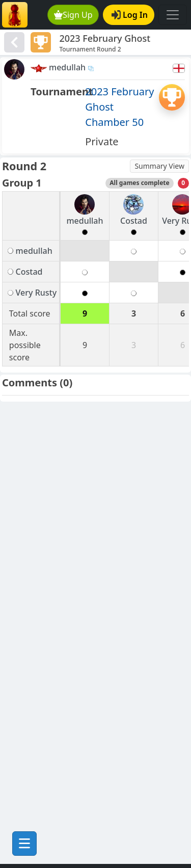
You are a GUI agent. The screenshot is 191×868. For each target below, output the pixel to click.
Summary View (159, 166)
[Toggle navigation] (173, 15)
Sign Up (73, 15)
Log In (130, 15)
